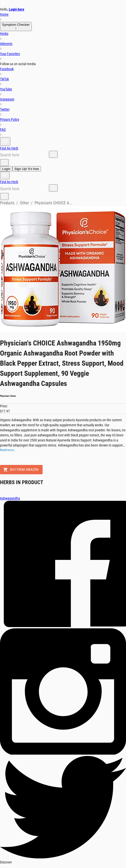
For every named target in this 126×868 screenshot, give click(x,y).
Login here (17, 9)
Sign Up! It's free (27, 169)
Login (6, 169)
